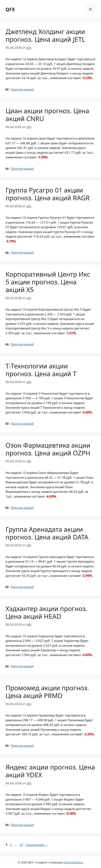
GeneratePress (74, 862)
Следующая (37, 845)
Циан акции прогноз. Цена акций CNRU (47, 115)
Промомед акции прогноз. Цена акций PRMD (47, 692)
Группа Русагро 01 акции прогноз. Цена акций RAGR (48, 194)
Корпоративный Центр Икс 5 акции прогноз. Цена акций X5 (48, 282)
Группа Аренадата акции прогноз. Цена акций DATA (47, 533)
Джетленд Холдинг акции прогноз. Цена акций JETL (45, 35)
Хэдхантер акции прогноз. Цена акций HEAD (46, 612)
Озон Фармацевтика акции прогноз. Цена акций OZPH (48, 449)
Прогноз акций (22, 89)
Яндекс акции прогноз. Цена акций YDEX (50, 771)
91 (22, 845)
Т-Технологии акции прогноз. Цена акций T (41, 370)
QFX (10, 9)
